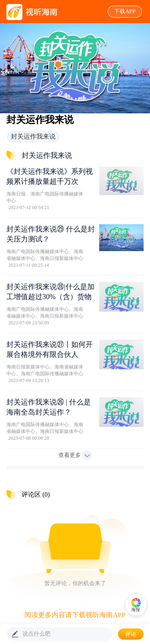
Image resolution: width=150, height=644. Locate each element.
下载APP (125, 11)
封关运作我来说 (33, 136)
